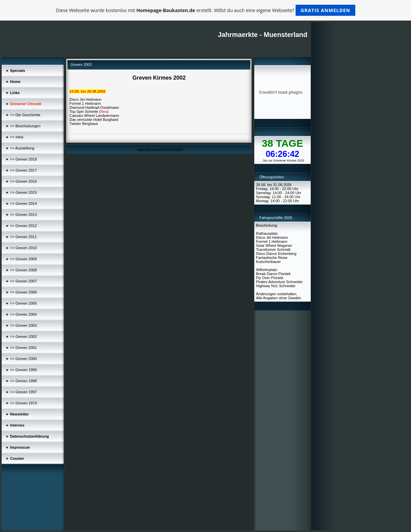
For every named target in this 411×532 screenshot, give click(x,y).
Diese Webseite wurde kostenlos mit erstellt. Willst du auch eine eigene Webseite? (206, 10)
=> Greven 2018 (23, 159)
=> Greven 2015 (23, 192)
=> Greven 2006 (23, 292)
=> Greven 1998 (23, 381)
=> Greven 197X (24, 403)
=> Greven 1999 (23, 370)
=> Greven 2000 (23, 359)
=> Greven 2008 (23, 270)
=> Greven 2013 (23, 215)
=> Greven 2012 (23, 226)
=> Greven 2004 (23, 314)
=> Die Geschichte (25, 115)
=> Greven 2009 (23, 259)
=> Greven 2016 (23, 181)
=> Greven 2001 (23, 348)
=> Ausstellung (22, 148)
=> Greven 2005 (23, 303)
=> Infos (17, 137)
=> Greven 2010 (23, 248)
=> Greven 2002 (23, 337)
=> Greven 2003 (23, 325)
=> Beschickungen (25, 126)
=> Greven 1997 (23, 392)
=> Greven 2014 (23, 204)
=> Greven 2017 (23, 170)
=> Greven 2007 (23, 281)
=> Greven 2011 (23, 237)
